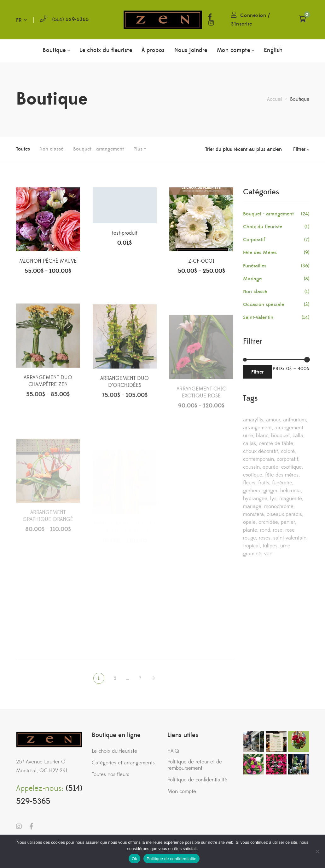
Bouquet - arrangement (99, 149)
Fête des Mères (260, 253)
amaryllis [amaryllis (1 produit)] (253, 420)
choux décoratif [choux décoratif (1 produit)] (261, 451)
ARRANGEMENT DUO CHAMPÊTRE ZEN (48, 405)
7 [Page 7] (140, 678)
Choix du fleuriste (263, 227)
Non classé (52, 149)
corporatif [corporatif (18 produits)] (287, 459)
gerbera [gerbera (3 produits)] (252, 491)
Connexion (253, 15)
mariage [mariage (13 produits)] (252, 506)
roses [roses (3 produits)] (265, 538)
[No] (317, 851)
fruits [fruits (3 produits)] (264, 483)
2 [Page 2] (115, 678)
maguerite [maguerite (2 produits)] (291, 499)
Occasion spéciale (264, 305)
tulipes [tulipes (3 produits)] (270, 546)
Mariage (252, 279)
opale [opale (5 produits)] (249, 522)
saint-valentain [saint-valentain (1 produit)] (290, 538)
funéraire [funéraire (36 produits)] (282, 483)
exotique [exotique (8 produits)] (253, 475)
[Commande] (244, 149)
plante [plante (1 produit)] (250, 530)
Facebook (210, 17)
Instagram (211, 23)
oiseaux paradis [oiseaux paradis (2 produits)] (284, 514)
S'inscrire (242, 24)
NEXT (154, 678)
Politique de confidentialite (171, 859)
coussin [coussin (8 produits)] (251, 467)
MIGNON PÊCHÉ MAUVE (48, 262)
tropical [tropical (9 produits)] (251, 546)
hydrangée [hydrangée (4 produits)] (255, 499)
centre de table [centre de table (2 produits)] (276, 443)
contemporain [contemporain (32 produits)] (258, 459)
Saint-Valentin (258, 317)
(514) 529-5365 (71, 20)
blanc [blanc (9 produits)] (262, 436)
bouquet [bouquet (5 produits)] (280, 436)
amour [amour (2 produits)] (273, 420)
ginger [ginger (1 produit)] (270, 491)
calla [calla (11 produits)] (298, 436)
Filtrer (257, 372)
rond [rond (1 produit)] (265, 530)
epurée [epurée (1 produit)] (270, 467)
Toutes (23, 149)
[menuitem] (273, 50)
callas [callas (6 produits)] (250, 443)
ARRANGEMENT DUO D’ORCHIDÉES (125, 407)
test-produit (125, 236)
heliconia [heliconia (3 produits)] (290, 491)
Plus (138, 149)
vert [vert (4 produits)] (268, 554)
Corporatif (254, 240)
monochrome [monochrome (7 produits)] (279, 506)
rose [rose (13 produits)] (278, 530)
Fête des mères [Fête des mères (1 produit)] (282, 475)
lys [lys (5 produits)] (273, 499)
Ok (134, 859)
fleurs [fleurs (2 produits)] (249, 483)
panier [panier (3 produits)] (288, 522)
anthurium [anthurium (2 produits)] (294, 420)
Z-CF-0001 (201, 266)
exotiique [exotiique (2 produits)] (291, 467)
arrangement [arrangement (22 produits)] (257, 428)
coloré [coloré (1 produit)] (288, 451)
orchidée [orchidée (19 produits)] (268, 522)
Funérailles (255, 266)
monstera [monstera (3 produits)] (253, 514)
